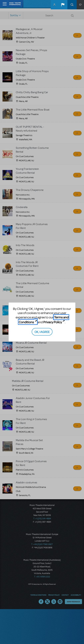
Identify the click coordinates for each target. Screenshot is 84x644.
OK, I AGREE (42, 332)
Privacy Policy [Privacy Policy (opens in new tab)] (53, 322)
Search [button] (72, 5)
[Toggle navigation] (4, 4)
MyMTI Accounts (54, 5)
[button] (63, 5)
